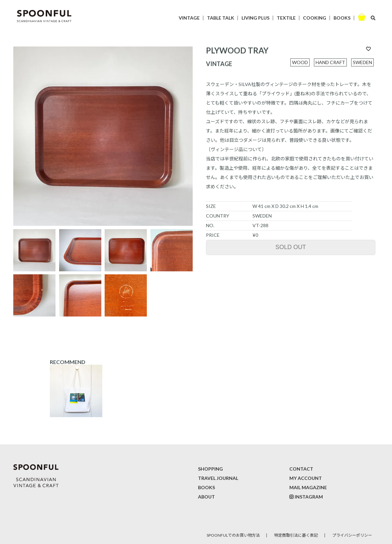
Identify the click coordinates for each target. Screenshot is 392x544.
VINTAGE (189, 18)
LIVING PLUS (255, 18)
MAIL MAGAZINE (308, 487)
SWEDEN (362, 62)
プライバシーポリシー (352, 535)
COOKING (315, 18)
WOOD (300, 62)
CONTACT (301, 469)
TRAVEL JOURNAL (218, 478)
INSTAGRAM (309, 497)
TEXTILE (286, 18)
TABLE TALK (221, 18)
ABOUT (206, 497)
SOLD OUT (291, 247)
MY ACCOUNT (306, 478)
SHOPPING (210, 469)
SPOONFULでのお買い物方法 (233, 535)
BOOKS (342, 18)
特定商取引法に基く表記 (296, 535)
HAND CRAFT (330, 62)
